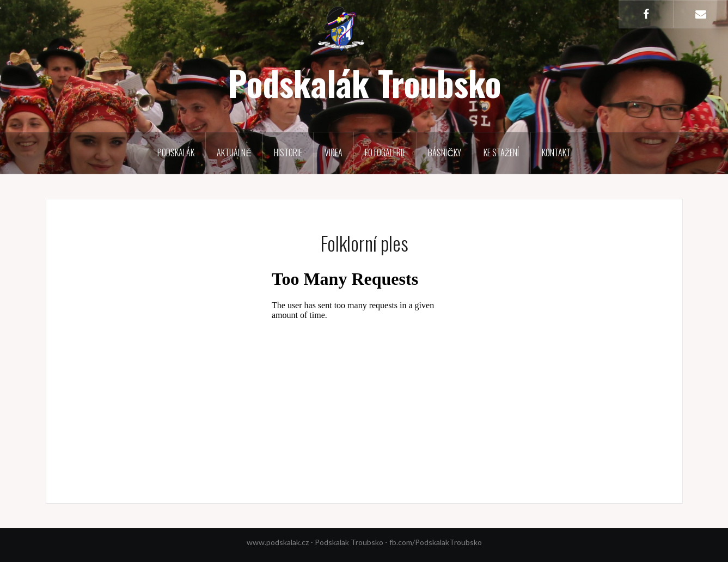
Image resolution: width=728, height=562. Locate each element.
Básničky (445, 152)
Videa (334, 152)
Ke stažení (501, 152)
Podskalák (176, 152)
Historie (288, 152)
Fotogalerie (385, 152)
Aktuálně (234, 152)
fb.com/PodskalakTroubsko (436, 542)
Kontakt (556, 152)
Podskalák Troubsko (364, 83)
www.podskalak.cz (278, 542)
